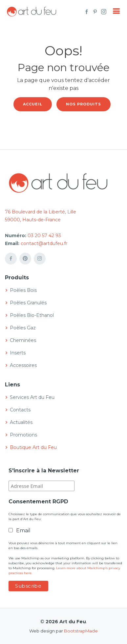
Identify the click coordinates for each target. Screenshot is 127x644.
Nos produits (84, 104)
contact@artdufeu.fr (44, 243)
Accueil (33, 104)
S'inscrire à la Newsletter (44, 471)
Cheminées (23, 340)
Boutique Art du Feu (33, 447)
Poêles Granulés (28, 303)
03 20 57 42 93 (44, 236)
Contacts (20, 410)
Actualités (21, 422)
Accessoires (23, 365)
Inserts (18, 353)
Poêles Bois (23, 290)
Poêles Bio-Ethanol (32, 315)
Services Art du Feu (32, 397)
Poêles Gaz (23, 328)
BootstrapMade (81, 631)
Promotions (23, 435)
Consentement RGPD (38, 502)
